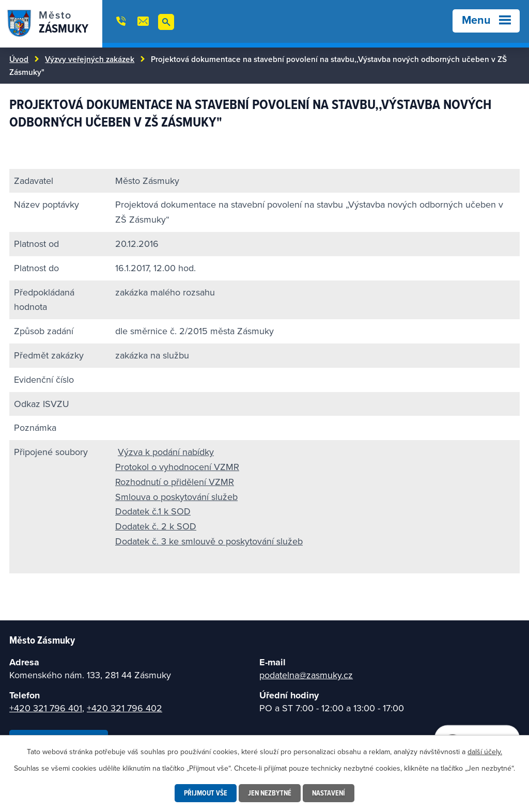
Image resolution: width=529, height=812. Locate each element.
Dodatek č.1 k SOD (153, 511)
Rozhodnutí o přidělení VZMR (175, 482)
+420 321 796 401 (46, 708)
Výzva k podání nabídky (166, 452)
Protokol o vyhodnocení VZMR (177, 467)
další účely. (485, 752)
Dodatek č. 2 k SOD (156, 526)
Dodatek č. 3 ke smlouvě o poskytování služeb (209, 541)
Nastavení (329, 793)
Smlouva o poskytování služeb (176, 497)
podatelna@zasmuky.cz (306, 675)
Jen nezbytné (270, 793)
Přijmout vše (206, 793)
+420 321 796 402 (125, 708)
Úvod (19, 59)
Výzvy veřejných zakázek (90, 59)
